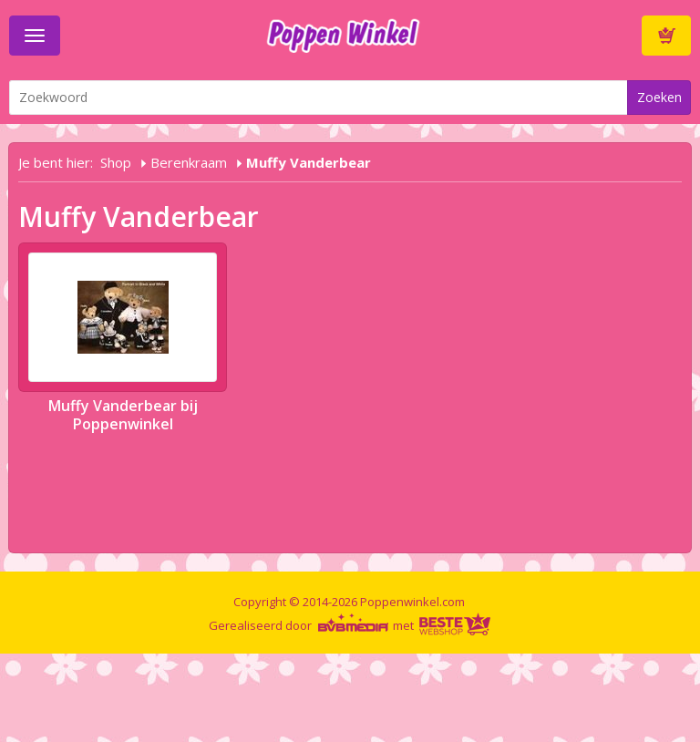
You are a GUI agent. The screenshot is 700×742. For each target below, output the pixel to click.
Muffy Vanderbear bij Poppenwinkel (123, 415)
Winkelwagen (666, 36)
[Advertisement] (332, 695)
